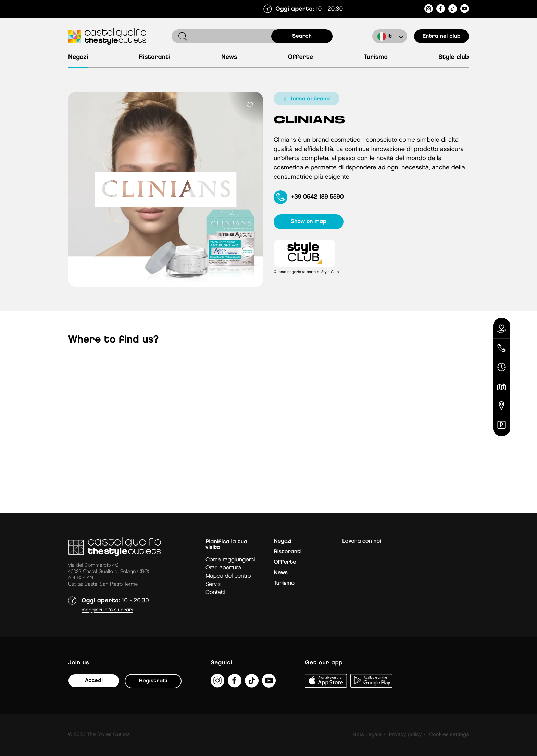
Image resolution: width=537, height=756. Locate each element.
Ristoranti (154, 57)
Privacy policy (405, 735)
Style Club (454, 57)
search (302, 36)
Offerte (301, 57)
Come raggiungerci (230, 560)
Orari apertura (223, 568)
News (229, 57)
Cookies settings (449, 735)
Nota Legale (367, 735)
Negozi (78, 57)
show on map (309, 222)
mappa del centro (228, 576)
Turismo (376, 57)
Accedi (94, 681)
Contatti (215, 593)
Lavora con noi (361, 541)
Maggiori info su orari (107, 610)
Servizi (214, 584)
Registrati (153, 681)
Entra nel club (441, 36)
